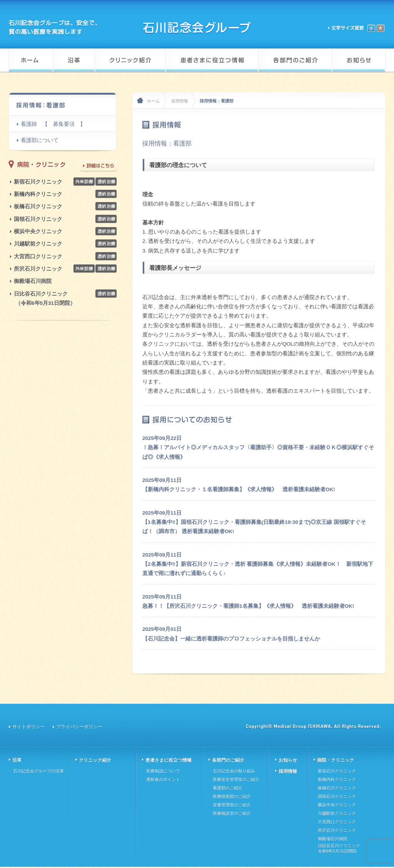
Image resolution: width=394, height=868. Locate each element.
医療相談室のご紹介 (232, 813)
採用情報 (180, 101)
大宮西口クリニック (38, 257)
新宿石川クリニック (38, 182)
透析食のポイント (163, 779)
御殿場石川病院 (33, 281)
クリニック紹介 (95, 760)
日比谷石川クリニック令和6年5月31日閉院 (339, 848)
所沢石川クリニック (38, 269)
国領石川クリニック (38, 219)
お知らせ (288, 760)
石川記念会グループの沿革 (38, 771)
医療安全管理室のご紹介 (236, 779)
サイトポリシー (28, 727)
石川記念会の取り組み (234, 771)
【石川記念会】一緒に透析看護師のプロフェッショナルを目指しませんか (231, 639)
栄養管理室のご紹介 (232, 805)
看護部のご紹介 (228, 788)
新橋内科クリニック (38, 194)
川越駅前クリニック (38, 244)
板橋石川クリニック (38, 207)
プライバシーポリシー (79, 727)
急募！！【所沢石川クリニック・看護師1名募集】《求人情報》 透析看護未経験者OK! (248, 606)
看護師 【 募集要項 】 (53, 124)
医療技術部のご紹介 (232, 796)
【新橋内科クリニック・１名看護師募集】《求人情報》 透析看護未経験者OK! (239, 489)
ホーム (153, 101)
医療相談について (163, 771)
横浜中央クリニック (38, 232)
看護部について (40, 140)
